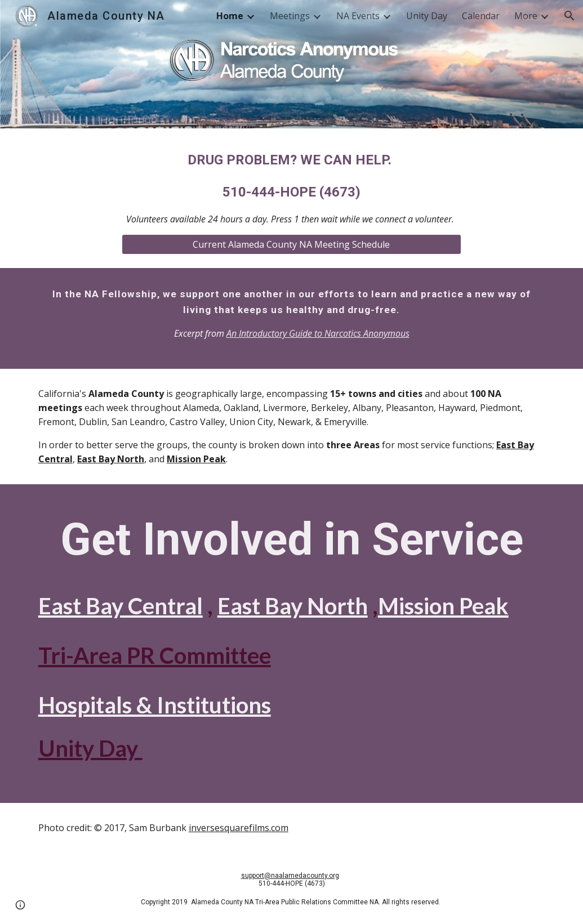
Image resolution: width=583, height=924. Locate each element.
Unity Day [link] (427, 16)
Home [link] (230, 16)
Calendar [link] (481, 16)
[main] (291, 188)
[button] (569, 16)
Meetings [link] (290, 16)
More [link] (526, 16)
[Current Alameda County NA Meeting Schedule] (291, 244)
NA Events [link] (358, 16)
